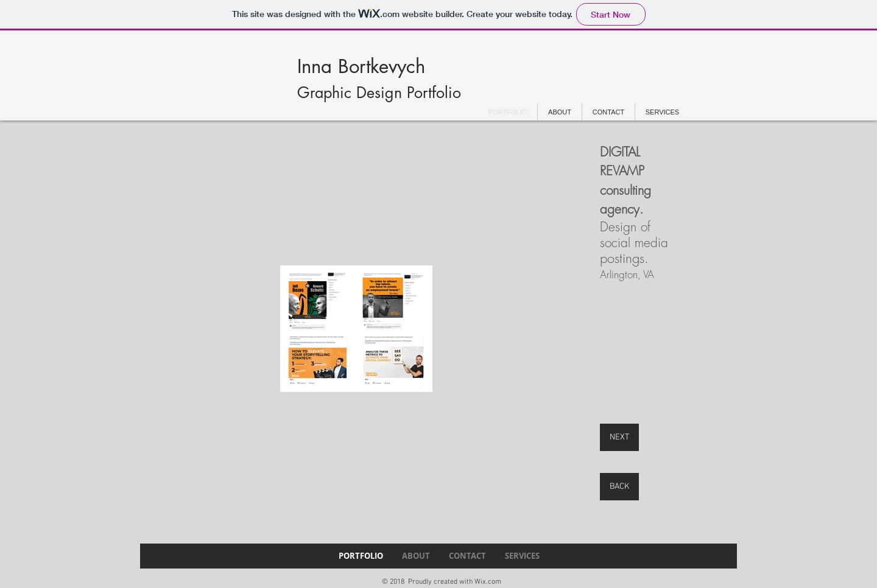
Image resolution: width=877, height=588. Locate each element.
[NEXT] (619, 437)
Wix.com (488, 582)
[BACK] (619, 487)
